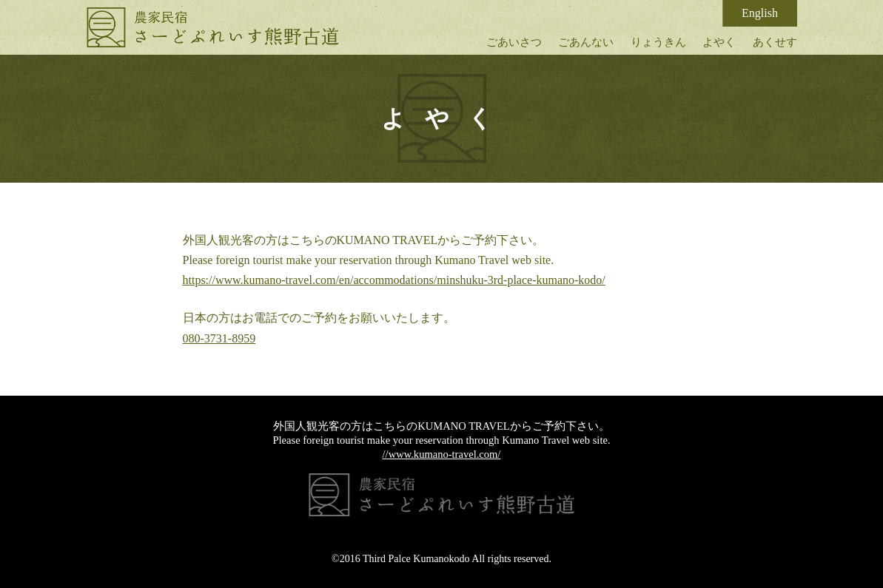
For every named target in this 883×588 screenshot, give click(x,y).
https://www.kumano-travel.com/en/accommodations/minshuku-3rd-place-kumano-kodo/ (394, 280)
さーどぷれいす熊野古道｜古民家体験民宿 (213, 27)
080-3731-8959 (219, 338)
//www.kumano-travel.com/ (442, 454)
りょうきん (658, 42)
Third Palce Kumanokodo (416, 559)
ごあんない (586, 42)
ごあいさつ (514, 42)
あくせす (775, 42)
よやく (719, 42)
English (760, 13)
